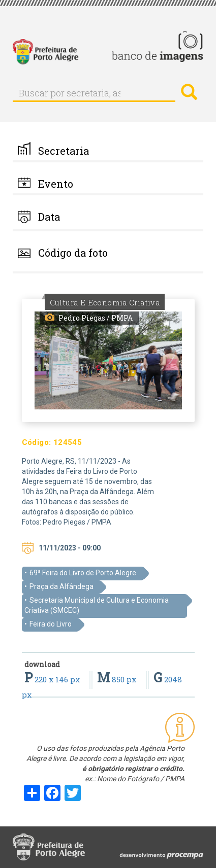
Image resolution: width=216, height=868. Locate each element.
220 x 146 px (53, 679)
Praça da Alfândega (61, 586)
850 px (118, 679)
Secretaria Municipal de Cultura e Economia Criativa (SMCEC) (97, 605)
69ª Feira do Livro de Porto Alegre (83, 573)
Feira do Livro (51, 624)
